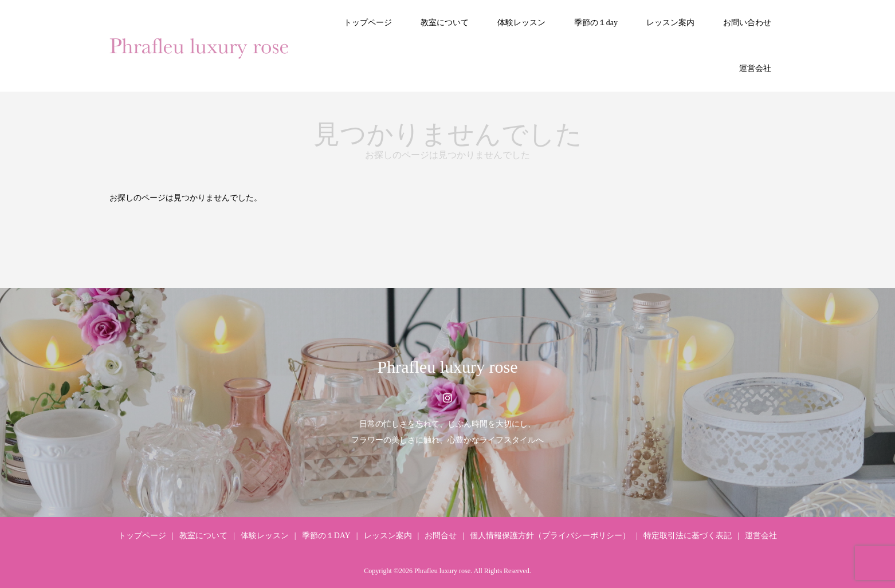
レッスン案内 (670, 23)
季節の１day (596, 23)
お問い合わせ (747, 23)
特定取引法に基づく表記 (688, 536)
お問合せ (441, 536)
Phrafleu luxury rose (448, 367)
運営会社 (755, 68)
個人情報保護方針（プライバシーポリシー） (550, 536)
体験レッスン (521, 23)
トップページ (368, 23)
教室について (445, 23)
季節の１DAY (326, 536)
